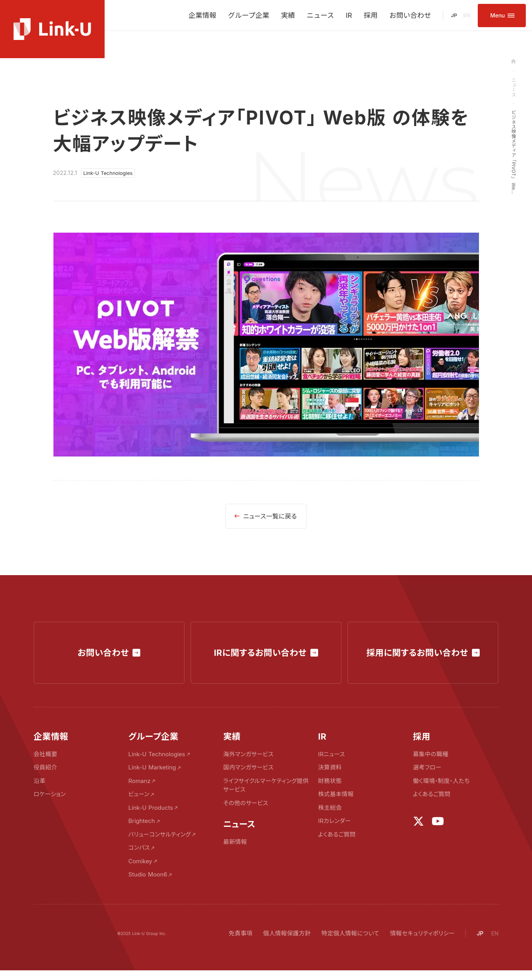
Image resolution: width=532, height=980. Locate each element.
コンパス (139, 848)
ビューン (139, 794)
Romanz (139, 781)
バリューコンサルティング (159, 834)
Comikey (140, 861)
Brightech (141, 821)
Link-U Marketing (152, 767)
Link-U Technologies (157, 754)
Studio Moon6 (148, 874)
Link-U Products (151, 808)
